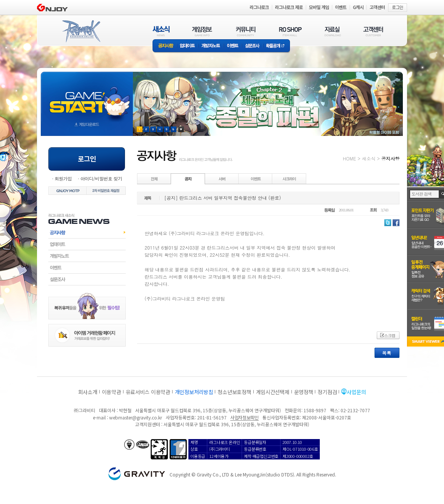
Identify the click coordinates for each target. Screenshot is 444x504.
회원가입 (63, 178)
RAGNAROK (81, 31)
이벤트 (233, 46)
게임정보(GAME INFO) (202, 31)
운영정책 (304, 392)
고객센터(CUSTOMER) (373, 31)
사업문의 (356, 392)
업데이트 (187, 46)
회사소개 (88, 392)
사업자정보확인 (244, 417)
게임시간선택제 (273, 392)
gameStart (87, 97)
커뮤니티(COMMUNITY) (246, 31)
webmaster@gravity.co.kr (136, 417)
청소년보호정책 (234, 392)
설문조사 (252, 46)
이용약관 (112, 392)
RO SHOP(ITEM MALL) (290, 31)
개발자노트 (211, 46)
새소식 (368, 158)
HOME (349, 158)
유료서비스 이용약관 (148, 392)
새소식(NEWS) (161, 31)
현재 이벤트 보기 (181, 129)
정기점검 (327, 392)
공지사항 (165, 46)
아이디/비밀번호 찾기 (101, 178)
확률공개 (277, 46)
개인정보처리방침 (194, 392)
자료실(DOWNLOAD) (332, 31)
